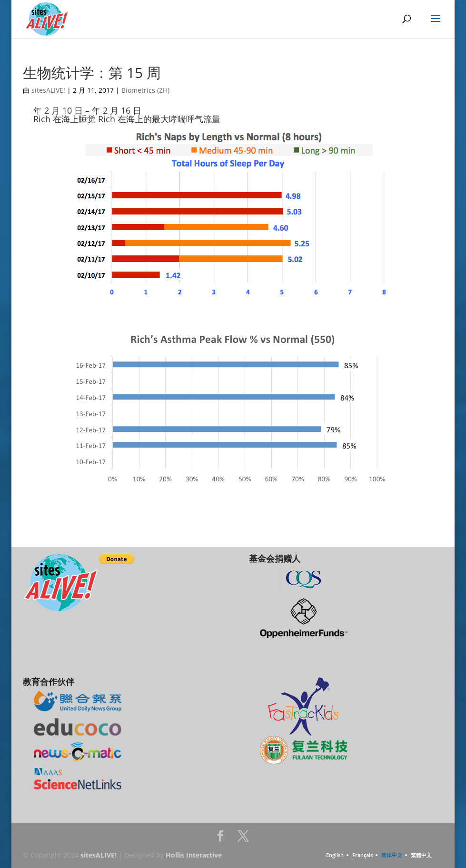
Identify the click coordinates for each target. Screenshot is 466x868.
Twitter (243, 839)
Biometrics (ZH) (145, 90)
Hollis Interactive (194, 855)
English (335, 855)
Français (362, 855)
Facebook (220, 839)
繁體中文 (421, 855)
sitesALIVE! (48, 90)
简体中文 (392, 855)
